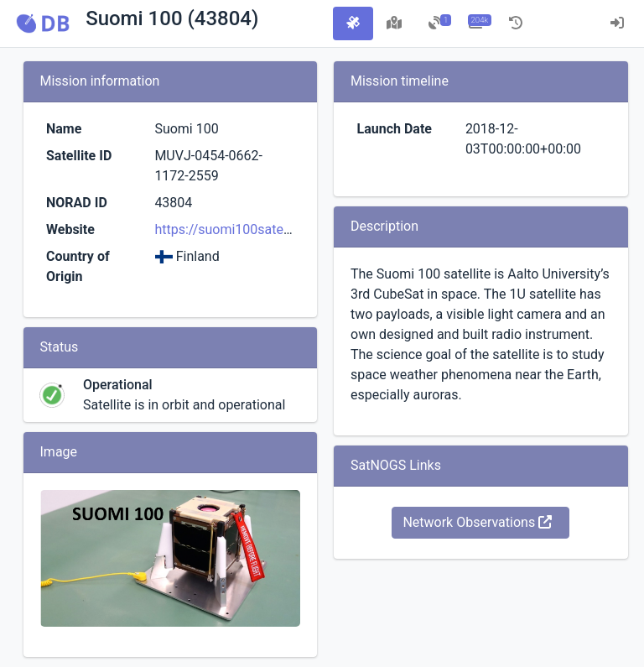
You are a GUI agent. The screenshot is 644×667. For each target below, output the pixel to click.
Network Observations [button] (477, 522)
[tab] (353, 23)
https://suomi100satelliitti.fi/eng (251, 229)
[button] (43, 23)
